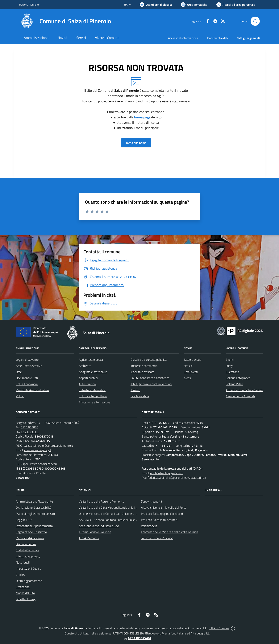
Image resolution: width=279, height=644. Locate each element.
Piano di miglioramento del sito (35, 514)
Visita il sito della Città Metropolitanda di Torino (108, 507)
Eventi (230, 360)
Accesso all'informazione (183, 38)
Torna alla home (136, 143)
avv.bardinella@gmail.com (167, 473)
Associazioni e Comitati (240, 396)
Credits (20, 575)
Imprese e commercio (144, 366)
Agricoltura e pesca (91, 360)
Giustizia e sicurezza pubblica (149, 360)
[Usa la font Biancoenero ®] (156, 5)
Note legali (23, 562)
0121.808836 (29, 427)
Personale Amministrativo (32, 390)
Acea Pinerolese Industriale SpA (99, 526)
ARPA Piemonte (89, 538)
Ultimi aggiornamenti (29, 581)
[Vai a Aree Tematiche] (194, 5)
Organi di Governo (27, 360)
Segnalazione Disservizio (31, 532)
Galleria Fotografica (238, 378)
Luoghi (230, 366)
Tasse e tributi (193, 360)
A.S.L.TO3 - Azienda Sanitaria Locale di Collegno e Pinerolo (116, 520)
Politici (20, 396)
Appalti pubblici (88, 378)
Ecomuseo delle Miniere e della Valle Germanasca (172, 532)
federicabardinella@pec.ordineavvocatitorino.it (177, 478)
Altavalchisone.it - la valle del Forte (164, 507)
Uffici (19, 372)
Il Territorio (232, 372)
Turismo (135, 390)
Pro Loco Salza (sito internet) (159, 520)
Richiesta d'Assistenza (30, 538)
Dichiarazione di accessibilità (34, 507)
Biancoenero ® (154, 633)
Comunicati (191, 372)
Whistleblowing (26, 599)
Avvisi (187, 378)
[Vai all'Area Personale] (236, 5)
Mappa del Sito (25, 593)
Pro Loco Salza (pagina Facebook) (162, 514)
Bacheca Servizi (26, 544)
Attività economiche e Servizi (244, 390)
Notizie (188, 366)
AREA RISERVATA (137, 638)
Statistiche (23, 587)
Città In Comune (219, 628)
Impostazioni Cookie (28, 569)
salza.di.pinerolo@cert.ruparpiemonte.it (48, 446)
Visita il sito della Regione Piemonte (101, 501)
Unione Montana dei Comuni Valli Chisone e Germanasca (115, 514)
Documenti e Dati (27, 378)
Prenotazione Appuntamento (34, 526)
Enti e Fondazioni (27, 384)
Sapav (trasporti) (151, 501)
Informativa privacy (28, 556)
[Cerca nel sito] (255, 21)
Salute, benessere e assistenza (150, 378)
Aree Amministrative (29, 366)
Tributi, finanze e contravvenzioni (151, 384)
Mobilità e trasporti (142, 372)
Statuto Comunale (27, 550)
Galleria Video (234, 384)
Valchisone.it (149, 526)
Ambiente (85, 366)
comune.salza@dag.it (38, 450)
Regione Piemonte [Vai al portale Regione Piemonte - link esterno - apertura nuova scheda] (29, 4)
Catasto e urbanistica (92, 390)
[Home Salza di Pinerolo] (65, 21)
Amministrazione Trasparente (34, 501)
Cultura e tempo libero (93, 396)
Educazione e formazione (95, 402)
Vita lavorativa (140, 396)
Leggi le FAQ (24, 520)
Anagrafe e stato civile (93, 372)
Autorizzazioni (88, 384)
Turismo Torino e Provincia (95, 532)
